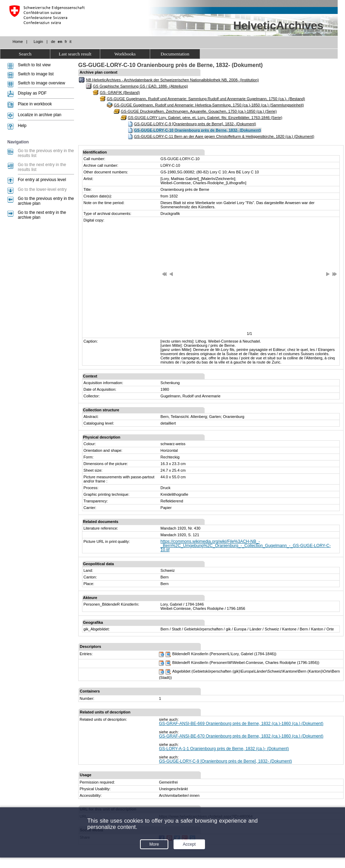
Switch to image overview (41, 83)
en (60, 42)
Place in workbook (35, 104)
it (71, 42)
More (154, 844)
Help (22, 126)
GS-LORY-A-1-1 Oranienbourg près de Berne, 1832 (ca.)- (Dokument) (224, 749)
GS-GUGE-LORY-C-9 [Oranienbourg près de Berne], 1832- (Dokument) (195, 124)
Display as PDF (32, 93)
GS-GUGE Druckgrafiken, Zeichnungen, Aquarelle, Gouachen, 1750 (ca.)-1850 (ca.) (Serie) (199, 111)
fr (66, 42)
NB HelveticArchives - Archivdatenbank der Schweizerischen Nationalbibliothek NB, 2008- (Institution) (172, 80)
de (53, 42)
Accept (189, 844)
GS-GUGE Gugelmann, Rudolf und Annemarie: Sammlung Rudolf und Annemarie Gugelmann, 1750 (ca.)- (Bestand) (206, 99)
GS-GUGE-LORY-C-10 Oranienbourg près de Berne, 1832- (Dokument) (197, 130)
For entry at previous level (42, 180)
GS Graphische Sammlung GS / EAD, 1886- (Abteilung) (140, 86)
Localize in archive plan (40, 115)
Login (38, 42)
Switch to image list (36, 74)
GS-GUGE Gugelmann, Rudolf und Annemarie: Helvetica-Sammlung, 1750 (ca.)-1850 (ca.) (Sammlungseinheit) (209, 105)
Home (18, 42)
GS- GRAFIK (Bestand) (120, 92)
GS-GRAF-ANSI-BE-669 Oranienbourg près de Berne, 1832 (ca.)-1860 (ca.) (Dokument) (241, 724)
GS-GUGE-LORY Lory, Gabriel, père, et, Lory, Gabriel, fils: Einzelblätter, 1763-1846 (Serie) (205, 118)
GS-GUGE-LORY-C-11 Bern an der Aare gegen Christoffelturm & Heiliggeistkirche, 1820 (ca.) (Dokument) (224, 136)
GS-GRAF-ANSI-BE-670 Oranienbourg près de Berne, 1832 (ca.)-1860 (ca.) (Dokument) (241, 736)
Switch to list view (34, 65)
